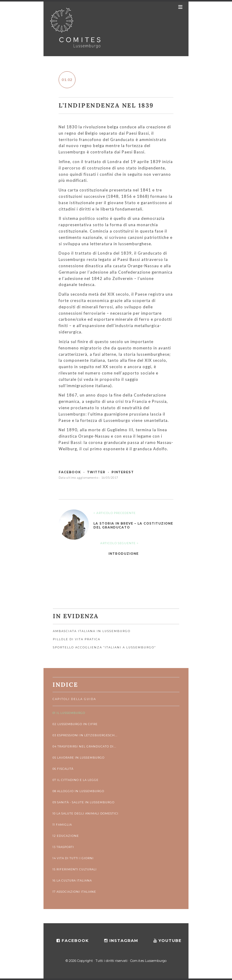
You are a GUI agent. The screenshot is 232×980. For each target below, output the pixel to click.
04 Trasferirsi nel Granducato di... (84, 746)
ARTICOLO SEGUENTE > (119, 543)
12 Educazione (66, 836)
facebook (70, 472)
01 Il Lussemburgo (69, 713)
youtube (168, 940)
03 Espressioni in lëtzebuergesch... (85, 735)
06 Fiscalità (63, 769)
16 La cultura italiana (72, 880)
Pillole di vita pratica (77, 639)
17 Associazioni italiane (74, 892)
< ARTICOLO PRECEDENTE (114, 513)
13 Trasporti (63, 847)
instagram (121, 940)
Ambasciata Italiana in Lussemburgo (92, 631)
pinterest (123, 472)
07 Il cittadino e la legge (76, 780)
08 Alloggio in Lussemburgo (78, 791)
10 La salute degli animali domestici (85, 813)
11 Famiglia (62, 825)
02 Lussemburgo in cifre (75, 724)
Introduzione (124, 554)
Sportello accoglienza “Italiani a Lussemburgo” (104, 647)
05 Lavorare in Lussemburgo (79, 758)
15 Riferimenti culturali (75, 869)
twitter (96, 472)
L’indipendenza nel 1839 (106, 105)
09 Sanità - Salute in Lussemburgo (84, 802)
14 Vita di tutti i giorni (73, 858)
